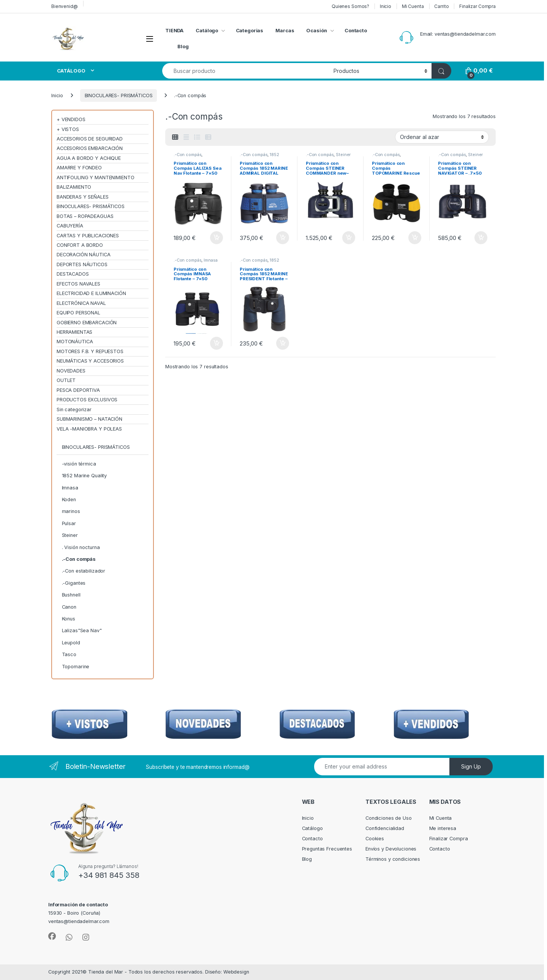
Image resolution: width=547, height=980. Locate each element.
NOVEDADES (71, 371)
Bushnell (71, 595)
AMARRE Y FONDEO (79, 168)
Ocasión (316, 31)
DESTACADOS (73, 274)
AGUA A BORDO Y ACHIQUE (89, 158)
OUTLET (66, 380)
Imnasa (210, 260)
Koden (69, 499)
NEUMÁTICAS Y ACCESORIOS (90, 361)
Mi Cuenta (413, 6)
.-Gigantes (74, 583)
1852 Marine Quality (259, 157)
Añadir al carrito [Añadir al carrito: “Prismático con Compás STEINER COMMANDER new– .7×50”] (349, 238)
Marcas (285, 31)
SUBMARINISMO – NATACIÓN (89, 419)
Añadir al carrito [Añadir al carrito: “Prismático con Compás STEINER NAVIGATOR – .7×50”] (481, 238)
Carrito (441, 6)
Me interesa (443, 828)
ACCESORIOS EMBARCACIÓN (90, 148)
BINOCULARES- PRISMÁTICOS (119, 95)
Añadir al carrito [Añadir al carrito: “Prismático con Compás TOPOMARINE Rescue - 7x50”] (415, 238)
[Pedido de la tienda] (442, 137)
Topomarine (76, 667)
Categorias (250, 31)
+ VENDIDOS (71, 119)
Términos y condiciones (393, 859)
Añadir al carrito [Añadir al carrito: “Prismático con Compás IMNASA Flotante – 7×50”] (217, 343)
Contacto (356, 31)
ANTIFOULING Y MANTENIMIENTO (96, 178)
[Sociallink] (52, 936)
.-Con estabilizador (84, 571)
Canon (69, 607)
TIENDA (174, 31)
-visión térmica (79, 464)
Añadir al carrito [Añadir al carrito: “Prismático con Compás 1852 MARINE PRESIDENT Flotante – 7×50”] (283, 343)
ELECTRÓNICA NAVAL (81, 303)
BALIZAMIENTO (74, 187)
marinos (71, 511)
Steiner (343, 155)
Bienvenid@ (65, 6)
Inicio (386, 6)
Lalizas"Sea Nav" (82, 630)
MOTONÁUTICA (75, 342)
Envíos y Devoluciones (391, 849)
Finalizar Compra (477, 6)
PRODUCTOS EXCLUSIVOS (87, 400)
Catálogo (207, 31)
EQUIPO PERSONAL (78, 313)
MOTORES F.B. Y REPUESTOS (90, 351)
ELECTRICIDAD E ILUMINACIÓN (91, 293)
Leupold (71, 643)
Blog (183, 47)
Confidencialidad (385, 828)
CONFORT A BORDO (80, 245)
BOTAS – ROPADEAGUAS (85, 216)
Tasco (69, 654)
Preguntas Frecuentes (327, 849)
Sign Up (471, 766)
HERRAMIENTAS (74, 332)
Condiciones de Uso (389, 818)
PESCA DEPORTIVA (78, 390)
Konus (69, 619)
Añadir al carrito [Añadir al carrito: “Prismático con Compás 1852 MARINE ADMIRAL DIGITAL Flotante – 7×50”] (283, 238)
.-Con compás (187, 155)
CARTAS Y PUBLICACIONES (88, 236)
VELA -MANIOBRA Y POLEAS (89, 429)
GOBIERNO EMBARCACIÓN (87, 323)
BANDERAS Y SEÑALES (83, 197)
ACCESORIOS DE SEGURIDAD (90, 139)
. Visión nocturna (81, 547)
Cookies (375, 839)
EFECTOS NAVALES (78, 284)
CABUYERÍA (70, 226)
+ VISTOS (68, 129)
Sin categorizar (74, 410)
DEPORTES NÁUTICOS (82, 264)
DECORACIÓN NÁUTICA (84, 255)
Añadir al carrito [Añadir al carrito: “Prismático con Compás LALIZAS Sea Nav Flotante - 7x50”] (217, 238)
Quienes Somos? (350, 6)
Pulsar (69, 523)
